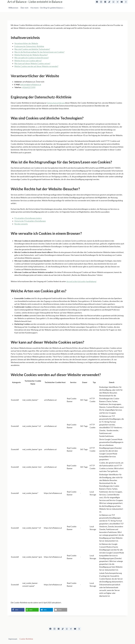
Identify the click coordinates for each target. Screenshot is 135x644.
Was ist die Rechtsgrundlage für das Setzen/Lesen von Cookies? (39, 52)
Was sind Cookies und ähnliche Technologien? (32, 49)
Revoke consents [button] (21, 224)
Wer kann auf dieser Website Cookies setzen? (32, 64)
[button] (18, 610)
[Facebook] (97, 2)
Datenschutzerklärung (56, 103)
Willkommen (13, 8)
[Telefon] (126, 2)
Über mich (24, 8)
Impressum (13, 639)
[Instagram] (101, 2)
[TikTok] (109, 2)
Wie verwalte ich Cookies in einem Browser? (32, 58)
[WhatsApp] (113, 2)
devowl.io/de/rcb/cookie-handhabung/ (81, 281)
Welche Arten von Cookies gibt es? (28, 61)
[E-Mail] (122, 2)
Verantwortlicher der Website (26, 43)
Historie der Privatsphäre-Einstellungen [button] (30, 221)
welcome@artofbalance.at (31, 85)
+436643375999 (29, 87)
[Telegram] (118, 2)
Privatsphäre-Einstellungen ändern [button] (28, 218)
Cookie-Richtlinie (26, 639)
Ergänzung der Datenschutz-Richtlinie (29, 46)
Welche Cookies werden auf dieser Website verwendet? (36, 66)
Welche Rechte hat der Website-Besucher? (31, 55)
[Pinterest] (105, 2)
